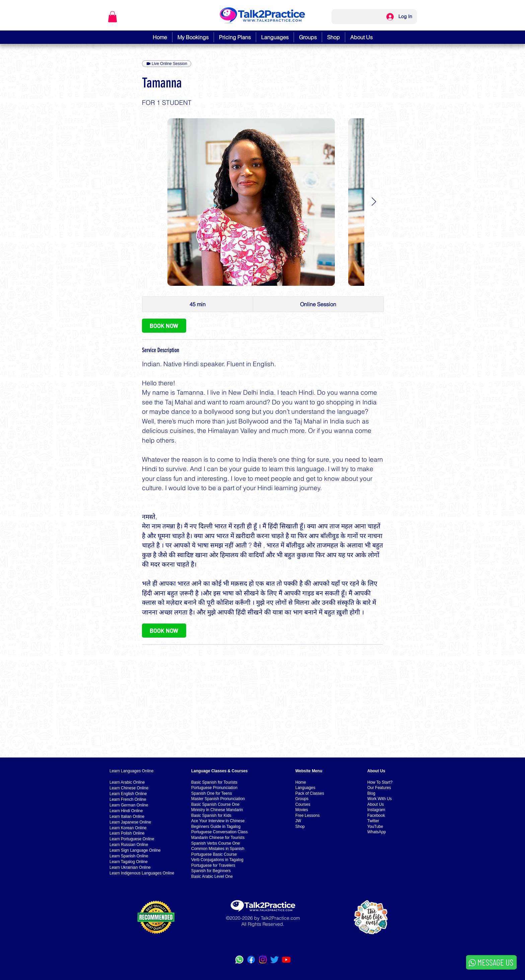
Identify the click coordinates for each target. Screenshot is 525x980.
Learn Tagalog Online (129, 862)
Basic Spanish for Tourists (214, 782)
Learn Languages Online (131, 771)
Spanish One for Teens (212, 793)
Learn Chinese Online (129, 788)
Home (301, 782)
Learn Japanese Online (130, 822)
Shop (300, 827)
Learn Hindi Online (126, 811)
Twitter (373, 821)
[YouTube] (286, 960)
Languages (305, 788)
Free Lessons (308, 815)
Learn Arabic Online (127, 782)
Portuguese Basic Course (214, 854)
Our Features (379, 788)
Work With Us (380, 799)
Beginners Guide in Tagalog (216, 827)
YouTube (375, 827)
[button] (112, 17)
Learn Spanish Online (129, 856)
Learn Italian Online (127, 816)
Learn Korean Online (128, 828)
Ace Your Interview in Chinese (218, 821)
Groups (302, 799)
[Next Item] (374, 202)
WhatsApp (377, 832)
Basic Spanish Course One (215, 804)
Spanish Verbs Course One (215, 843)
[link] (164, 326)
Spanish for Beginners (211, 871)
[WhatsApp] (239, 960)
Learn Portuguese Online (132, 839)
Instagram (376, 810)
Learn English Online (128, 794)
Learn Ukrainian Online (130, 867)
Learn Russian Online (129, 845)
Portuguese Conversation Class (219, 832)
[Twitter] (275, 960)
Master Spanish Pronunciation (218, 799)
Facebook (376, 815)
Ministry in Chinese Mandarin (217, 810)
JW (298, 821)
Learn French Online (128, 799)
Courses (303, 804)
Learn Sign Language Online (135, 850)
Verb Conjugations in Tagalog (217, 860)
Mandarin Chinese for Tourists (218, 838)
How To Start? (380, 782)
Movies (302, 810)
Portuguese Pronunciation (214, 788)
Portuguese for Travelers (213, 865)
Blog (371, 793)
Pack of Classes (310, 793)
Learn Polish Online (127, 833)
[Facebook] (251, 960)
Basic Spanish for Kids (211, 815)
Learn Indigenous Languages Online (142, 873)
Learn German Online (129, 805)
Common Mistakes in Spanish (218, 849)
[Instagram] (263, 960)
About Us (376, 804)
